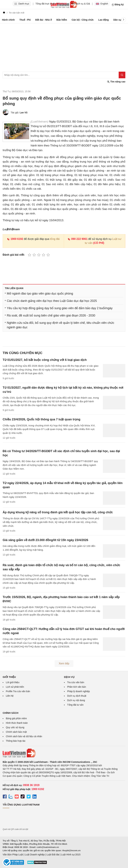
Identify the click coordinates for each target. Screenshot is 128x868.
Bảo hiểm (62, 20)
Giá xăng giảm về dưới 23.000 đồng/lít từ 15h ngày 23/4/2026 (45, 540)
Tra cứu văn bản (76, 682)
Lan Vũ (24, 113)
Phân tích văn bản (77, 687)
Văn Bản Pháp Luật (13, 855)
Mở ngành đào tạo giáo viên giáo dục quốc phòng (40, 294)
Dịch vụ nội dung (76, 700)
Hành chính (8, 20)
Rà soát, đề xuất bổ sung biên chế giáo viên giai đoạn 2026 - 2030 (51, 315)
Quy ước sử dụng (15, 727)
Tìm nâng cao (116, 82)
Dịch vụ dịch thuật (77, 696)
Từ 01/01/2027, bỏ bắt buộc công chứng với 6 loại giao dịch (45, 360)
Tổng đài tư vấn (75, 705)
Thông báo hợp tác (16, 741)
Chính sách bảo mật (16, 732)
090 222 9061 (78, 239)
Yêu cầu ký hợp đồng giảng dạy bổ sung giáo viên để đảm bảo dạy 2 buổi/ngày (60, 308)
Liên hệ (10, 696)
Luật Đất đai (53, 855)
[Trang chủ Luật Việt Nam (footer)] (64, 753)
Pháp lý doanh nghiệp (78, 691)
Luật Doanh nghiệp (35, 855)
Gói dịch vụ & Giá (81, 4)
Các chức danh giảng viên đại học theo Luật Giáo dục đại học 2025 (52, 301)
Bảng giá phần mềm (16, 718)
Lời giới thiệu (13, 682)
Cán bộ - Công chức (83, 20)
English (102, 4)
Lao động (103, 20)
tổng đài (55, 239)
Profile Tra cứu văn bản (18, 691)
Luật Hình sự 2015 (71, 855)
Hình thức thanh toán (17, 723)
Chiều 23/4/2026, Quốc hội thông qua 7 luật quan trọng (41, 419)
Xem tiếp (64, 663)
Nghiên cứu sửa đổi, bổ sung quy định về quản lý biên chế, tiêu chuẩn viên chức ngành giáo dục (60, 325)
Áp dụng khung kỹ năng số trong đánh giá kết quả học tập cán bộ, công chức (58, 512)
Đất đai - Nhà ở (44, 20)
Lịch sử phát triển (15, 687)
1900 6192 (15, 239)
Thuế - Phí (25, 20)
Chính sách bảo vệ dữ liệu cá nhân (24, 736)
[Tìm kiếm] (122, 75)
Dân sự (117, 20)
